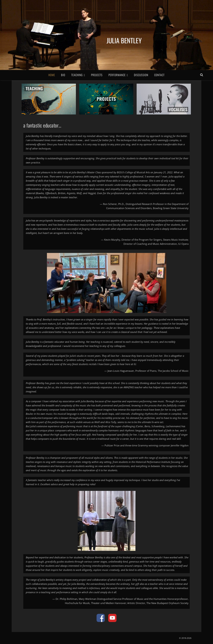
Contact (159, 75)
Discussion (141, 75)
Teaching (77, 75)
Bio (63, 75)
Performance (117, 75)
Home (52, 75)
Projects (97, 75)
